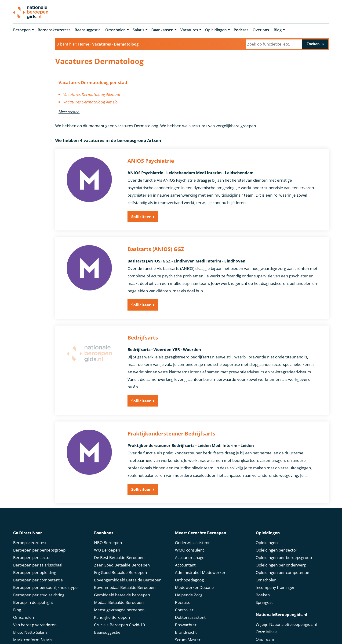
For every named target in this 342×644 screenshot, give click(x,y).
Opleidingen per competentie (282, 572)
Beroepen (22, 30)
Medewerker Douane (194, 587)
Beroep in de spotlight (33, 602)
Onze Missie (267, 631)
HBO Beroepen (108, 542)
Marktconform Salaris (33, 639)
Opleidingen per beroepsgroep (284, 557)
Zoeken (313, 44)
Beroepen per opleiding (35, 572)
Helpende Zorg (189, 594)
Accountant (185, 564)
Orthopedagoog (189, 579)
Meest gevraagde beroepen (119, 609)
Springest (264, 602)
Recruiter (184, 602)
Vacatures (189, 30)
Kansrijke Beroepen (112, 617)
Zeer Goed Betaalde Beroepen (122, 564)
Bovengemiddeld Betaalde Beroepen (128, 579)
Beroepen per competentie (38, 579)
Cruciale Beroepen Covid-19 (120, 624)
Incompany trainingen (276, 587)
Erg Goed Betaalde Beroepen (120, 572)
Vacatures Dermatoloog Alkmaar (92, 94)
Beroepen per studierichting (39, 594)
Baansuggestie (88, 30)
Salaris (138, 30)
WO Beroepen (107, 549)
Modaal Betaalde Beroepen (119, 602)
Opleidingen (216, 30)
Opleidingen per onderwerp (281, 564)
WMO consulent (189, 549)
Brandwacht (186, 632)
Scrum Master (188, 639)
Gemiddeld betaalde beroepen (122, 594)
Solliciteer (141, 217)
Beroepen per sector (32, 557)
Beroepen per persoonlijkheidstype (45, 587)
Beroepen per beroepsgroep (39, 549)
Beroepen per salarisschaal (38, 564)
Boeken (263, 594)
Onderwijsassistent (192, 542)
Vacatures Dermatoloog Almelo (90, 102)
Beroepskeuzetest (54, 30)
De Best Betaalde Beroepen (119, 557)
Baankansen (162, 30)
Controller (184, 609)
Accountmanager (191, 557)
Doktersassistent (190, 617)
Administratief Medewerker (200, 572)
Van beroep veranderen (35, 624)
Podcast (241, 30)
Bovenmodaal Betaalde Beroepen (125, 587)
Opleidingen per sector (277, 549)
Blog (278, 30)
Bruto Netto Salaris (30, 632)
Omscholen (115, 30)
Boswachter (186, 624)
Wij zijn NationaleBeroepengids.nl (286, 624)
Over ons (261, 30)
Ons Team (265, 639)
